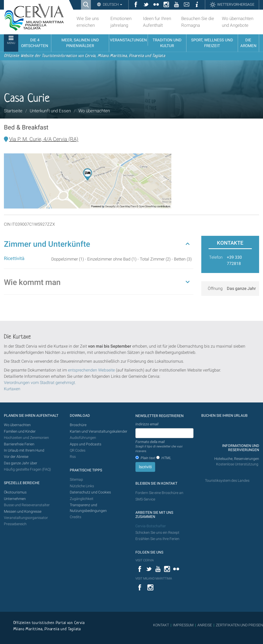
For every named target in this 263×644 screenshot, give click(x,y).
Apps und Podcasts (86, 444)
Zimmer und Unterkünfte (47, 244)
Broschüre (78, 425)
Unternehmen (15, 499)
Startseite (13, 111)
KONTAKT (161, 625)
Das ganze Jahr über (21, 463)
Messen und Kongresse (23, 512)
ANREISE (205, 625)
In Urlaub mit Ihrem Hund (24, 450)
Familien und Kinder (20, 431)
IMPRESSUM (183, 625)
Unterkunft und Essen (50, 111)
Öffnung (215, 288)
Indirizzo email (147, 424)
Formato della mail (164, 447)
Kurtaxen (12, 389)
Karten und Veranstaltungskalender (99, 431)
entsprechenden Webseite (91, 370)
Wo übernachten (94, 111)
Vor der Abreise (16, 457)
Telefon (216, 257)
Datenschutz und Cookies (91, 492)
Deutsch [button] (112, 4)
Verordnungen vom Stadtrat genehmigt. (40, 383)
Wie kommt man (32, 282)
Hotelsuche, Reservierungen (237, 459)
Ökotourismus (15, 492)
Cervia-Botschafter (151, 526)
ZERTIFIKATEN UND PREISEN (239, 625)
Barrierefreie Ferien (20, 444)
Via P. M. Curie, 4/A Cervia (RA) (44, 139)
